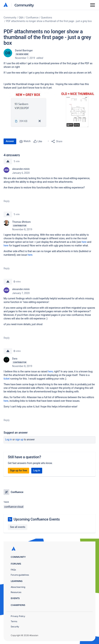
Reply (7, 201)
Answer (10, 141)
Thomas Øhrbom (21, 222)
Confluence (32, 18)
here (84, 242)
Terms (14, 621)
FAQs (13, 570)
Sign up (19, 439)
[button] (50, 110)
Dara (15, 359)
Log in (9, 439)
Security (15, 627)
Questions (46, 18)
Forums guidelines (20, 575)
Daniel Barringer (24, 50)
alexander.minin (21, 169)
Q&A (21, 18)
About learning (18, 587)
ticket (7, 379)
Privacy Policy (18, 616)
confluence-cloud (14, 507)
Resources (16, 592)
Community (24, 5)
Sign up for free (18, 470)
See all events (18, 527)
